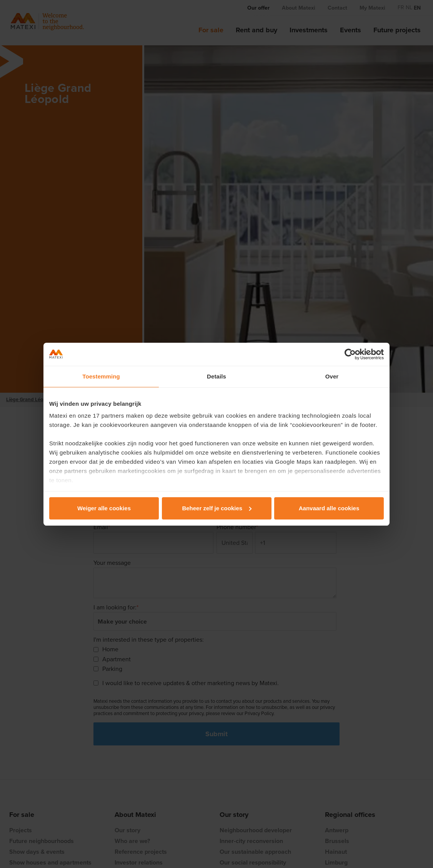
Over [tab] (332, 376)
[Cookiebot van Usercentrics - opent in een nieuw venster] (350, 354)
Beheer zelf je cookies (217, 508)
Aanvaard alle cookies (329, 508)
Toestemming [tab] (101, 376)
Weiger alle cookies (104, 508)
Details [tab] (216, 376)
